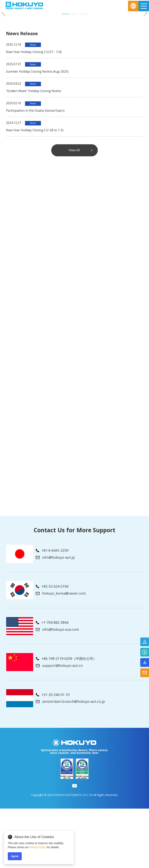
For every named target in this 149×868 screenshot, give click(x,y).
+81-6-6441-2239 (52, 610)
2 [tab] (75, 73)
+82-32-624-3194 (52, 646)
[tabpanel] (74, 40)
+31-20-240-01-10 (53, 754)
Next (144, 43)
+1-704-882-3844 (52, 682)
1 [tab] (65, 73)
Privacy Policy (38, 847)
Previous (5, 43)
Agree (15, 856)
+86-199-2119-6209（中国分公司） (66, 718)
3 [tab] (84, 73)
